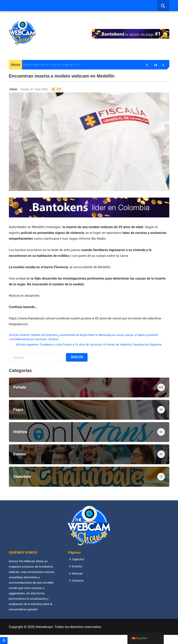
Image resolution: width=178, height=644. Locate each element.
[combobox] (163, 6)
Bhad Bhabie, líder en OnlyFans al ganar (48, 65)
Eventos (77, 566)
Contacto (78, 581)
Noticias (77, 573)
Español (139, 638)
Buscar (77, 357)
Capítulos (78, 559)
